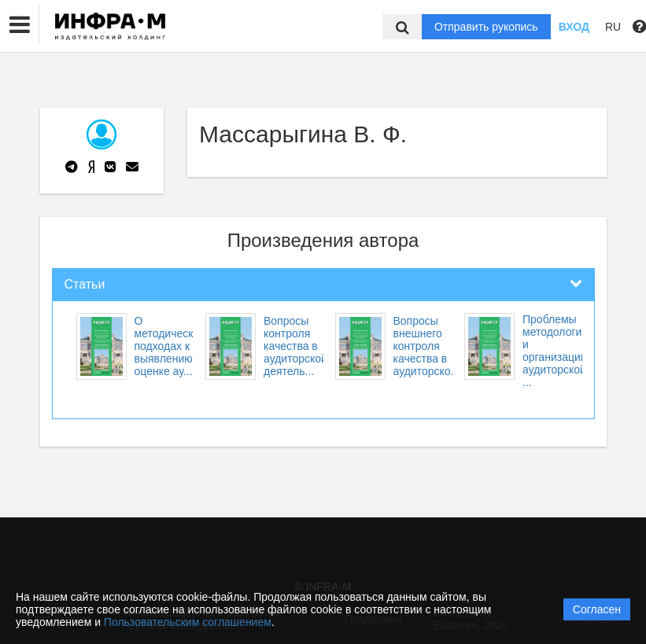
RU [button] (613, 27)
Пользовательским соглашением (188, 622)
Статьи (85, 284)
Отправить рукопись (486, 27)
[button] (20, 25)
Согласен (597, 609)
